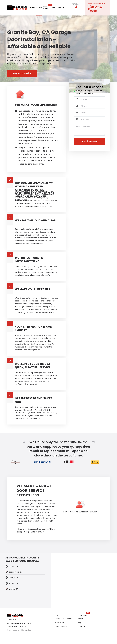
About (54, 8)
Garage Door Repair (64, 619)
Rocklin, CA (14, 583)
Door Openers (61, 626)
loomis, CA (13, 589)
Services (39, 8)
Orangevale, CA (16, 572)
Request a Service (22, 73)
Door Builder (47, 8)
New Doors (60, 623)
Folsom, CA (14, 566)
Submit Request (89, 141)
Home (33, 8)
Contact (61, 8)
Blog (80, 623)
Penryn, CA (14, 578)
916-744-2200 (96, 9)
